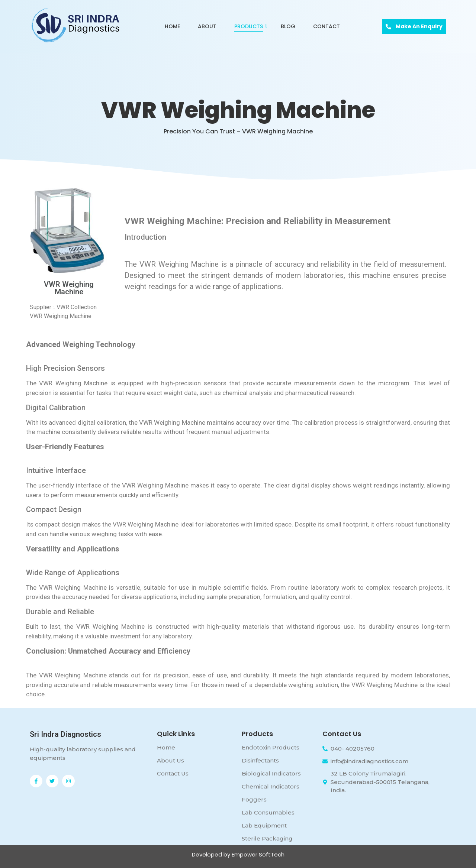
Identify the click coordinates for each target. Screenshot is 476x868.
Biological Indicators (271, 773)
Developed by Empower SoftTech (238, 854)
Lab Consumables (268, 812)
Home (172, 26)
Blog (288, 26)
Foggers (254, 799)
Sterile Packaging (267, 838)
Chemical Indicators (271, 786)
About (207, 26)
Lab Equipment (264, 825)
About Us (171, 760)
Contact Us (173, 773)
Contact (327, 26)
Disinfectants (260, 760)
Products (250, 26)
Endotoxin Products (271, 747)
